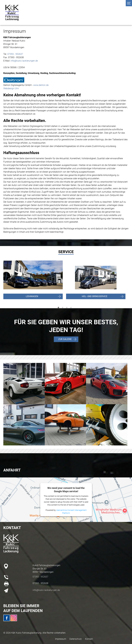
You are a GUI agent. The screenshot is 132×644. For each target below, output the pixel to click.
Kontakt (89, 639)
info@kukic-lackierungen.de (24, 61)
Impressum (61, 639)
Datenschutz (76, 639)
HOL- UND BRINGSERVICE (95, 296)
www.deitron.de (41, 85)
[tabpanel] (97, 283)
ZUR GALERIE (65, 339)
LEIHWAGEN (32, 296)
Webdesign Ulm (11, 88)
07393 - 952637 (15, 54)
